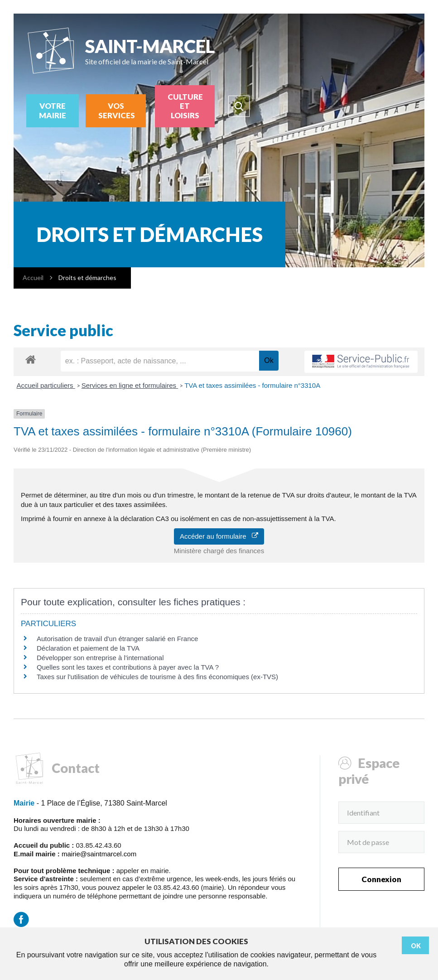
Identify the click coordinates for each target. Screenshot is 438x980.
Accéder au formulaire (219, 536)
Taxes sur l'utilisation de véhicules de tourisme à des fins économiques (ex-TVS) (157, 677)
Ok (416, 946)
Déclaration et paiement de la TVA (88, 648)
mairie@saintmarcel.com (99, 854)
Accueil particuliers (46, 385)
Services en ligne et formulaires (130, 385)
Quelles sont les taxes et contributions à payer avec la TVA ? (128, 667)
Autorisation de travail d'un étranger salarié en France (117, 639)
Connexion (381, 879)
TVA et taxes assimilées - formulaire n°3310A (252, 385)
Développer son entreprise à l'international (100, 658)
